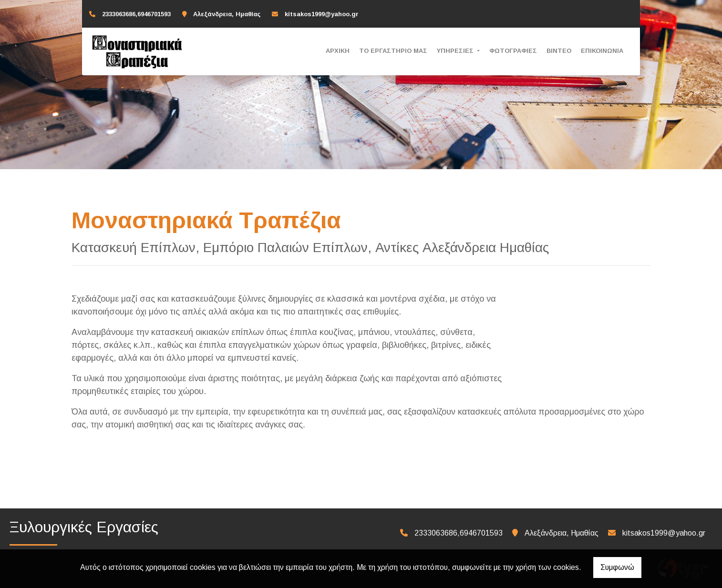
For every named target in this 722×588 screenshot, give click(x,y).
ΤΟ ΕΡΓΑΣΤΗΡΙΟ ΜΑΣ (393, 51)
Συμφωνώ (617, 567)
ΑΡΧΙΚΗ (338, 51)
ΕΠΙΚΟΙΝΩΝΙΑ (602, 51)
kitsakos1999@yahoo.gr (322, 14)
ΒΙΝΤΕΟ (559, 51)
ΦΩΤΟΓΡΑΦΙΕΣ (513, 51)
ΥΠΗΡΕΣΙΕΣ (456, 51)
